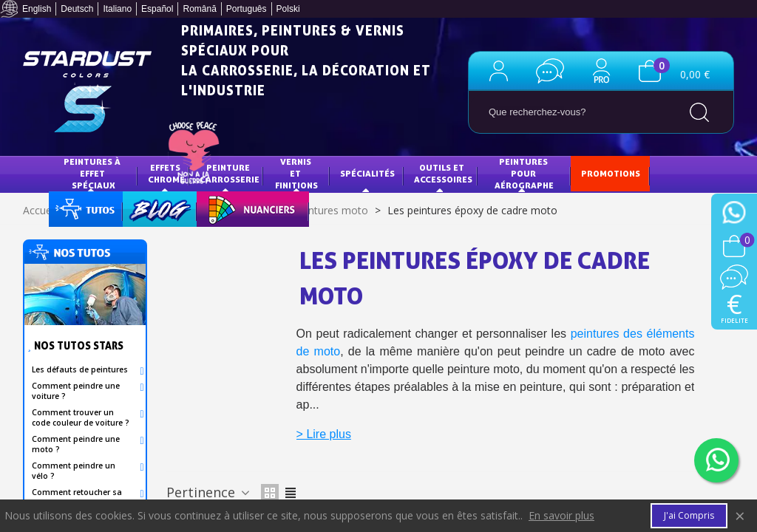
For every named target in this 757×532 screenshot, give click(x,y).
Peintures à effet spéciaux (93, 173)
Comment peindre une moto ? (76, 444)
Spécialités (367, 173)
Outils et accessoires (443, 173)
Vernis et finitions (296, 173)
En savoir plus (561, 516)
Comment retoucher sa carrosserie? (77, 497)
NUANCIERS (232, 208)
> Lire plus (324, 434)
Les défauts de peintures (80, 369)
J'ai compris (689, 515)
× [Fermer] (740, 515)
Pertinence (209, 492)
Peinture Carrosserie (230, 173)
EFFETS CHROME (166, 173)
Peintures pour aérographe (524, 173)
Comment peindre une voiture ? (76, 391)
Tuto (86, 208)
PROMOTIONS (611, 173)
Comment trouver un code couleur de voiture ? (81, 417)
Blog (145, 208)
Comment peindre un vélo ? (74, 471)
